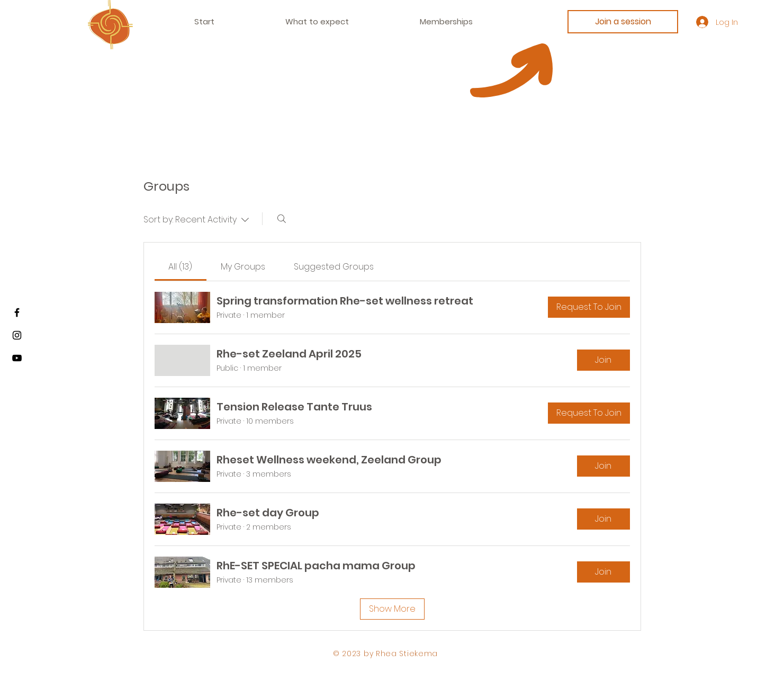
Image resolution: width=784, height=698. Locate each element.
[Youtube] (17, 358)
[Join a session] (623, 22)
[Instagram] (17, 335)
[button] (446, 22)
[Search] (282, 219)
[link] (180, 267)
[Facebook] (17, 312)
